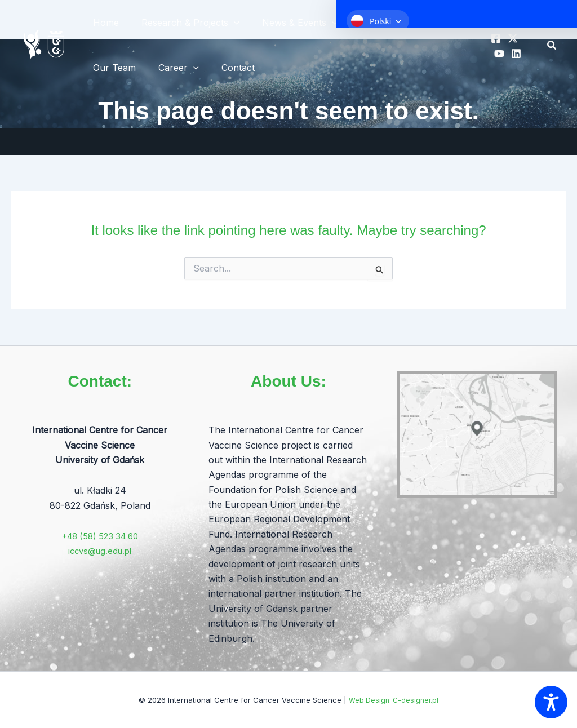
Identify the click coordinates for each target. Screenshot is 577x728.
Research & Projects (184, 23)
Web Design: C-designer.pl (394, 700)
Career (172, 68)
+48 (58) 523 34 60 (100, 536)
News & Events (288, 23)
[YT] (497, 54)
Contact (227, 68)
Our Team (112, 68)
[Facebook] (494, 38)
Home (104, 23)
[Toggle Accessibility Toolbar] (551, 702)
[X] (511, 38)
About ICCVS (378, 23)
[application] (227, 23)
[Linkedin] (514, 54)
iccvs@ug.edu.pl (100, 551)
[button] (552, 45)
